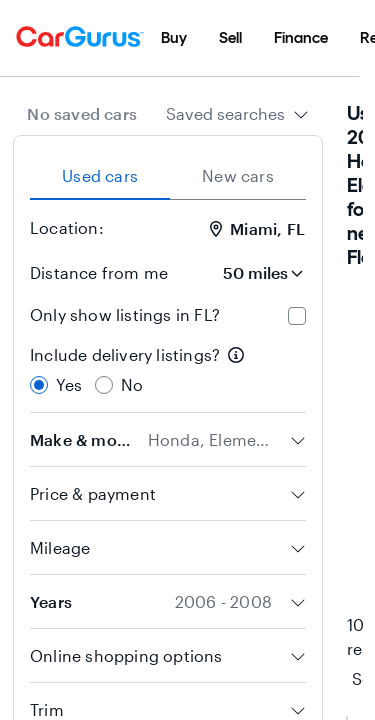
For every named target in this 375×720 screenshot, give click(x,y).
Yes (69, 384)
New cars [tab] (238, 175)
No (132, 384)
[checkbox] (297, 316)
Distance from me (99, 272)
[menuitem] (174, 38)
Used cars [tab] (100, 175)
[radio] (39, 385)
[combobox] (237, 114)
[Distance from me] (250, 273)
